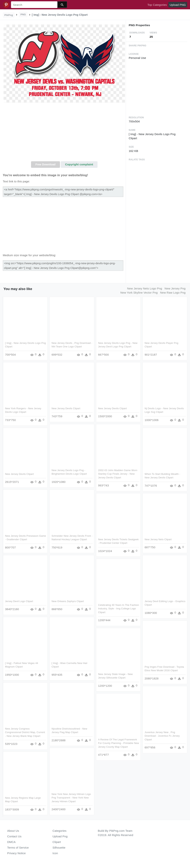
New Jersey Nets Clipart (158, 539)
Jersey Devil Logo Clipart (19, 601)
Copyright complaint (79, 164)
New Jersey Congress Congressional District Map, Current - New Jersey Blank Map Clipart (25, 732)
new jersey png (175, 288)
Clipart (57, 842)
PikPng (9, 15)
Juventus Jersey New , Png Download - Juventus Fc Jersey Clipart (162, 736)
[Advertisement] (64, 133)
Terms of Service (18, 848)
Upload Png (60, 836)
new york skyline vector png (139, 293)
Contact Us (14, 836)
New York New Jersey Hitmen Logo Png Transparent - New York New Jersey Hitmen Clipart (71, 798)
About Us (13, 831)
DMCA (11, 842)
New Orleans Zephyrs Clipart (68, 601)
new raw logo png (173, 293)
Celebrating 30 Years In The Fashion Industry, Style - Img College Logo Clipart (119, 609)
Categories (60, 831)
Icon (55, 853)
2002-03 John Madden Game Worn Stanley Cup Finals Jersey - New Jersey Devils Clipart (118, 474)
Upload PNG (178, 5)
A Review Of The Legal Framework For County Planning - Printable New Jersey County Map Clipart (119, 743)
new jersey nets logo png (145, 288)
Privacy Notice (17, 853)
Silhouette (59, 848)
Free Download (45, 164)
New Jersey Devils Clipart (66, 408)
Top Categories (157, 5)
